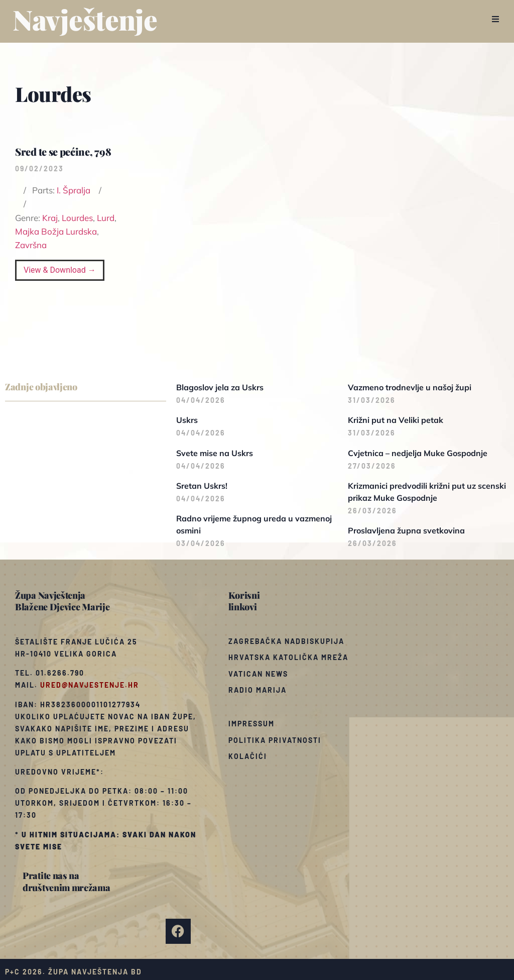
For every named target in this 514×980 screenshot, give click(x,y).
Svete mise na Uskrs (215, 453)
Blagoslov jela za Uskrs (220, 387)
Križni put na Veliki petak (396, 420)
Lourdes (77, 218)
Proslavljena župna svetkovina (406, 530)
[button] (495, 19)
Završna (31, 245)
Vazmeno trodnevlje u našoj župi (410, 387)
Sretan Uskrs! (202, 486)
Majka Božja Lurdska (56, 231)
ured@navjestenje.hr (90, 685)
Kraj (50, 218)
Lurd (106, 218)
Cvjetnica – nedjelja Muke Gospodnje (418, 453)
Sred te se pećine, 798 (63, 151)
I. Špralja (74, 190)
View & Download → (60, 270)
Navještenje (85, 19)
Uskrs (187, 420)
